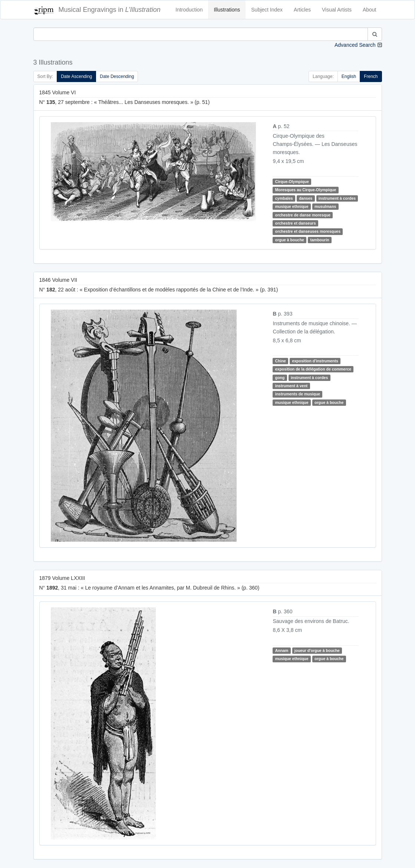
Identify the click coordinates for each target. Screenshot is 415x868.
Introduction (189, 10)
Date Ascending (76, 76)
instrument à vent (292, 386)
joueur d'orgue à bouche (317, 650)
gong (280, 378)
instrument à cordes (337, 198)
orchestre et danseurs (296, 223)
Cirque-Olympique (292, 182)
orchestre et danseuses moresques (308, 231)
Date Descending (117, 76)
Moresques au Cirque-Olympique (306, 190)
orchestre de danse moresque (303, 215)
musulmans (325, 206)
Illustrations (227, 10)
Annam (282, 650)
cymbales (284, 198)
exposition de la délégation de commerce (313, 369)
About (370, 10)
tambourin (320, 240)
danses (306, 198)
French (371, 76)
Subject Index (267, 10)
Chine (281, 361)
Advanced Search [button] (355, 45)
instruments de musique (298, 394)
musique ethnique (292, 206)
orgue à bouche (290, 240)
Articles (302, 10)
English (349, 76)
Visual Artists (337, 10)
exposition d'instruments (315, 361)
